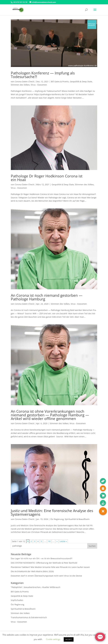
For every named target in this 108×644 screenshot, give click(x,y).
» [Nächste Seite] (57, 541)
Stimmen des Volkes (20, 85)
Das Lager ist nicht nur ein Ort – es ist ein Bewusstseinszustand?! (42, 558)
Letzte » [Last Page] (63, 541)
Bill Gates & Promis (60, 81)
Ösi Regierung (57, 519)
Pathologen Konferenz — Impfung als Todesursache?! (43, 75)
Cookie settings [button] (53, 639)
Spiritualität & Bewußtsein (77, 519)
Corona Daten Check (24, 81)
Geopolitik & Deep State (81, 81)
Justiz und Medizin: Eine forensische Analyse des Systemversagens (52, 512)
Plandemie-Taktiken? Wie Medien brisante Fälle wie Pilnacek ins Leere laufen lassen (50, 567)
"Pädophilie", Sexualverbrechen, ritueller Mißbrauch (36, 587)
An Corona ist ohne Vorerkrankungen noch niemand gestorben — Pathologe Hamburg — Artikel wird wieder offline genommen (50, 415)
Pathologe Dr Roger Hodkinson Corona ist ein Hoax (47, 178)
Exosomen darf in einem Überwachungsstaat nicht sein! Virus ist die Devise (46, 576)
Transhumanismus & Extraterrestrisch (29, 617)
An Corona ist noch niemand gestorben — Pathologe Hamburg (47, 297)
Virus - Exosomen (39, 85)
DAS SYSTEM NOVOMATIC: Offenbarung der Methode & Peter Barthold (44, 563)
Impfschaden (17, 600)
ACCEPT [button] (69, 639)
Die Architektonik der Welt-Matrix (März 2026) (32, 571)
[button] (103, 511)
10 (49, 541)
